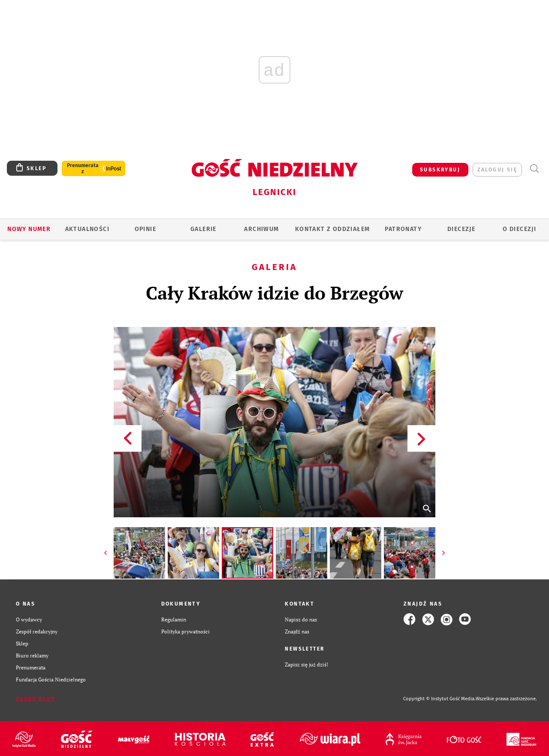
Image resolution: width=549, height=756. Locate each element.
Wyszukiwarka (534, 169)
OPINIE (145, 229)
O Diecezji (519, 229)
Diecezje (461, 229)
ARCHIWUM (261, 229)
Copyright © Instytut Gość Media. (439, 699)
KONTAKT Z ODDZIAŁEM (333, 229)
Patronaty (403, 229)
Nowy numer (29, 229)
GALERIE (204, 229)
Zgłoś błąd (36, 699)
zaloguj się (497, 170)
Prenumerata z (83, 168)
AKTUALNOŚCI (87, 229)
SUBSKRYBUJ (440, 170)
